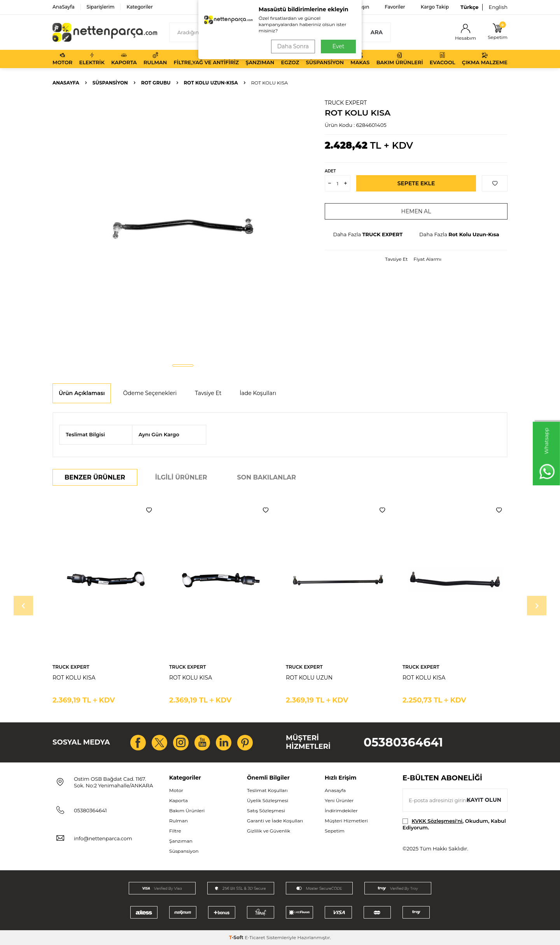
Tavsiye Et (396, 259)
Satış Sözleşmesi (266, 811)
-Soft (237, 937)
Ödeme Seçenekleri (150, 393)
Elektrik (92, 59)
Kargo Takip (435, 7)
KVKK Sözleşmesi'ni (437, 821)
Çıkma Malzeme (485, 59)
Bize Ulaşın (356, 7)
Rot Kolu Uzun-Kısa (211, 83)
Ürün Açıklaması (82, 393)
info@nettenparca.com (103, 838)
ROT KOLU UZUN (309, 678)
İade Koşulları (258, 393)
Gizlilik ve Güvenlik (269, 831)
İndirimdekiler (341, 811)
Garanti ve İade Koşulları (275, 821)
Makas (360, 59)
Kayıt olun (484, 800)
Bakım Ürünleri (400, 59)
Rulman (155, 59)
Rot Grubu (156, 83)
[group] (183, 228)
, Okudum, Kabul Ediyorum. (454, 824)
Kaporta (124, 59)
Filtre (175, 831)
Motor (62, 59)
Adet (330, 171)
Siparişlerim (101, 7)
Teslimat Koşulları (267, 790)
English (498, 7)
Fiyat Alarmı (427, 259)
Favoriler (395, 7)
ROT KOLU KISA (74, 678)
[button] (183, 365)
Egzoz (290, 59)
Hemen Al (416, 211)
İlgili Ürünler (181, 477)
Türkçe (469, 7)
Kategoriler (139, 7)
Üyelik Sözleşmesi (268, 800)
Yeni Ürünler (339, 800)
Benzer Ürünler (95, 477)
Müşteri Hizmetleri (346, 821)
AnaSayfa (64, 7)
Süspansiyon (325, 59)
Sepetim (335, 831)
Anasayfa (66, 83)
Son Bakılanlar (267, 477)
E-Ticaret (255, 937)
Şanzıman (260, 59)
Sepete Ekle (416, 183)
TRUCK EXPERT (346, 103)
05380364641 (403, 742)
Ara (377, 32)
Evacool (443, 59)
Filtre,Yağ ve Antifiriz (206, 59)
